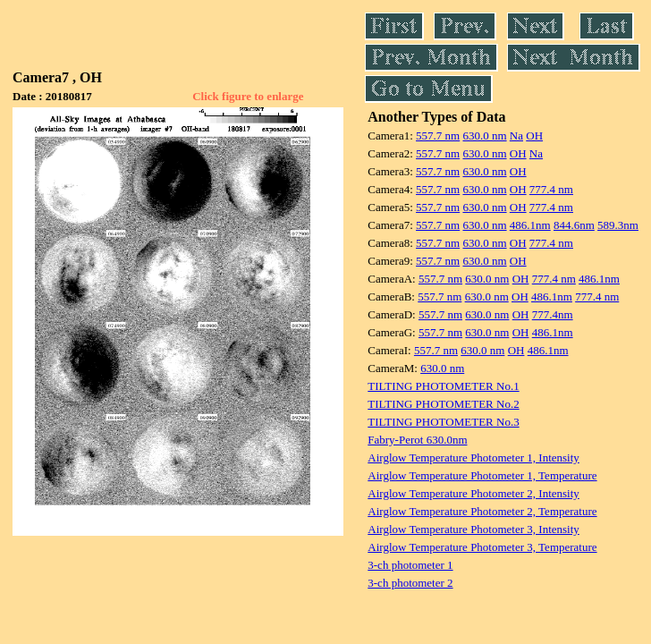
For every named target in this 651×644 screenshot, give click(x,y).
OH (534, 136)
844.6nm (574, 225)
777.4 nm (551, 189)
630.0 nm (484, 136)
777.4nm (553, 314)
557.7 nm (438, 136)
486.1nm (530, 225)
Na (516, 136)
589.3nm (618, 225)
